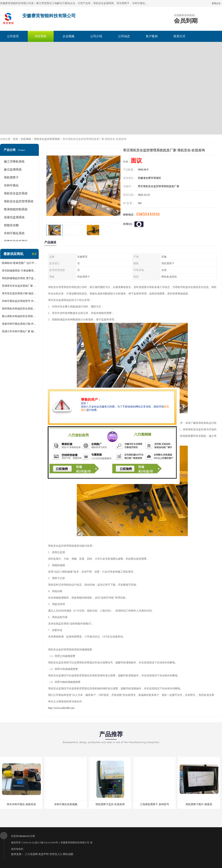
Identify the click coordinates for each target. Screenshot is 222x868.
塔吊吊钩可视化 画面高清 (21, 804)
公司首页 (13, 36)
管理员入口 (56, 854)
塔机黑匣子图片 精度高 (199, 804)
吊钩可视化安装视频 (66, 804)
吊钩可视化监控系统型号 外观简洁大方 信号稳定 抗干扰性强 (19, 301)
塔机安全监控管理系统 (47, 139)
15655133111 (148, 214)
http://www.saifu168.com (61, 708)
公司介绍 (96, 36)
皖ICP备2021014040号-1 (47, 843)
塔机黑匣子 (11, 177)
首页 (16, 139)
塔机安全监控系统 (16, 193)
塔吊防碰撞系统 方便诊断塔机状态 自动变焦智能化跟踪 (19, 271)
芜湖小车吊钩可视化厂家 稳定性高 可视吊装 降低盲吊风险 (19, 331)
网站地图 (68, 854)
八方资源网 (31, 854)
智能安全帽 (11, 225)
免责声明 (43, 854)
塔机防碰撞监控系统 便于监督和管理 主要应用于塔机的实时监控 (19, 278)
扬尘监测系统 (13, 169)
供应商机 (41, 36)
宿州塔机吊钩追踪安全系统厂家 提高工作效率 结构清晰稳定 (19, 309)
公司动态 (124, 36)
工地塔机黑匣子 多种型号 (154, 804)
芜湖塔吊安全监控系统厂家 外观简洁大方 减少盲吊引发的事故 (19, 286)
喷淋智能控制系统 (16, 209)
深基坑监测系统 (14, 217)
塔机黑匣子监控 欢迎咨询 (110, 804)
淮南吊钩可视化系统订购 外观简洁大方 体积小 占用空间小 (19, 324)
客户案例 (152, 36)
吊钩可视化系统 (14, 233)
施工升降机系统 (14, 161)
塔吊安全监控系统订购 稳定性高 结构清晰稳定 (19, 293)
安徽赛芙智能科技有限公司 (75, 843)
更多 (34, 254)
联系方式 (179, 36)
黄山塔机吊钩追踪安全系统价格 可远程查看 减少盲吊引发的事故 (19, 316)
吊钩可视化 (11, 185)
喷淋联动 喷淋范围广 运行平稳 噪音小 (19, 263)
